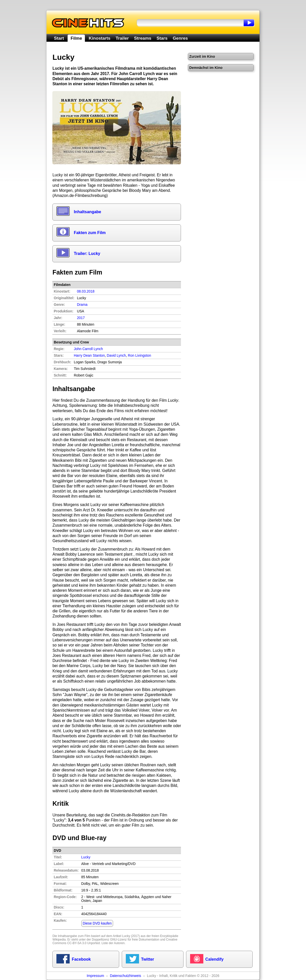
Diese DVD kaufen (97, 923)
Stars (162, 38)
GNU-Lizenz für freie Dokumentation (135, 940)
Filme (76, 38)
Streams (143, 38)
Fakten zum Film (90, 233)
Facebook (81, 959)
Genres (180, 38)
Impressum (95, 976)
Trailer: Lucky (87, 254)
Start (59, 38)
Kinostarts (100, 38)
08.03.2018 (86, 291)
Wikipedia (59, 940)
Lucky (86, 857)
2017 (81, 318)
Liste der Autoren (113, 943)
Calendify (215, 959)
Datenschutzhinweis (125, 976)
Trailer (122, 38)
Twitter (148, 959)
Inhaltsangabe (87, 212)
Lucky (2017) (131, 936)
